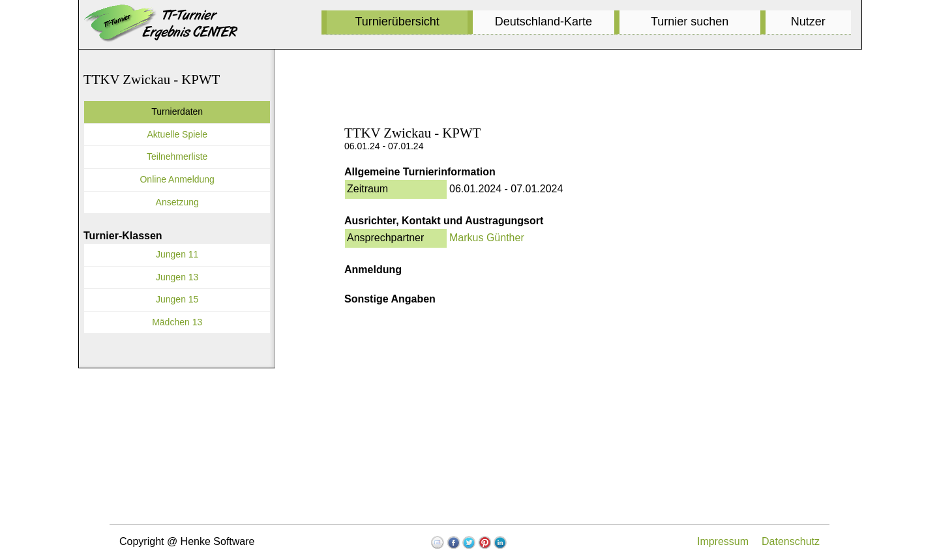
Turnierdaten (177, 111)
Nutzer (808, 22)
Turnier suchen (690, 22)
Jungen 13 (177, 277)
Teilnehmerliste (177, 156)
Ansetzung (177, 202)
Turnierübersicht (397, 22)
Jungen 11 (177, 254)
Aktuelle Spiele (177, 134)
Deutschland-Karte (544, 22)
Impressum (723, 541)
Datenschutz (791, 541)
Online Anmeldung (177, 179)
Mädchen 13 (177, 322)
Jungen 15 (177, 299)
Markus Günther (487, 238)
